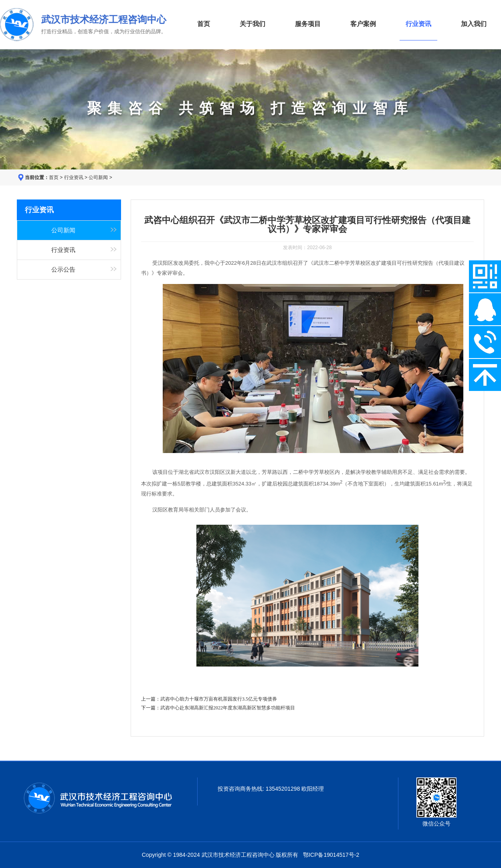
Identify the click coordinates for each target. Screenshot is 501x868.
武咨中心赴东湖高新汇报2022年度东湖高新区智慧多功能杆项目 (228, 708)
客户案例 (363, 24)
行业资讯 (74, 177)
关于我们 (253, 24)
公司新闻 (98, 177)
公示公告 (63, 270)
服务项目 (308, 24)
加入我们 (474, 24)
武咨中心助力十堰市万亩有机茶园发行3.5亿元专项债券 (219, 699)
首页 (204, 24)
